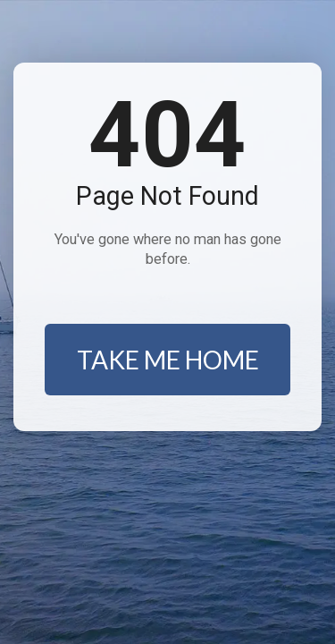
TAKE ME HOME (168, 360)
